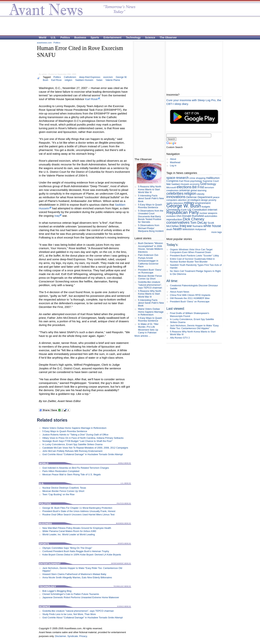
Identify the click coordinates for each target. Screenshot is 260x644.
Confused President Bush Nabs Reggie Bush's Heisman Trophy (76, 551)
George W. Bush (184, 206)
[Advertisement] (128, 26)
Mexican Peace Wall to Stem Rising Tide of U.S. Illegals (71, 474)
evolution (171, 216)
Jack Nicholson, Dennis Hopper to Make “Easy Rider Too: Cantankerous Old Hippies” (194, 327)
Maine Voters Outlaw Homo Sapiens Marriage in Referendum (74, 428)
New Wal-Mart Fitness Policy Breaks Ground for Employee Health (77, 528)
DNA (179, 216)
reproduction (174, 219)
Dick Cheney (194, 219)
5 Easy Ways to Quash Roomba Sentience (65, 431)
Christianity (173, 210)
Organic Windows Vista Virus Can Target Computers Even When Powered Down (191, 251)
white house (212, 226)
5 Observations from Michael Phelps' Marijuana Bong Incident (151, 228)
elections (184, 187)
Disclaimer (60, 636)
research (182, 178)
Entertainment (112, 37)
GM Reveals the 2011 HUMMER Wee (190, 298)
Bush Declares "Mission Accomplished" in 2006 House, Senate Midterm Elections (150, 247)
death (169, 229)
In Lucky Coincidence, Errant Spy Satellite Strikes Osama (72, 444)
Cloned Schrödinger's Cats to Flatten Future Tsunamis (71, 594)
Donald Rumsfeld (193, 216)
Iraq (57, 216)
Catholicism (70, 77)
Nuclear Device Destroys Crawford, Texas (64, 488)
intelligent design (199, 200)
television (189, 229)
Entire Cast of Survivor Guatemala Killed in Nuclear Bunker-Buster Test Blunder (192, 260)
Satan (99, 80)
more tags (217, 232)
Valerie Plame (113, 80)
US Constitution (197, 210)
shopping (201, 178)
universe (184, 190)
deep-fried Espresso (90, 77)
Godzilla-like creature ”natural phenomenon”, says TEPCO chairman (78, 611)
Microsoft (171, 187)
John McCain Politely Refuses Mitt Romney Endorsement (72, 451)
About (173, 159)
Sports (95, 37)
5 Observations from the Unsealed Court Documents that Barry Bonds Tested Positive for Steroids (151, 216)
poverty (212, 200)
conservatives (178, 222)
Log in (173, 165)
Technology (133, 37)
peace (216, 197)
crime (192, 178)
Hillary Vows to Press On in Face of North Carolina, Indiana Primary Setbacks (83, 438)
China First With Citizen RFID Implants (190, 295)
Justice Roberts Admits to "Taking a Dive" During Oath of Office (75, 435)
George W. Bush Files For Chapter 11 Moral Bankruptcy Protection (77, 508)
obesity (201, 194)
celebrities (175, 193)
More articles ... (142, 336)
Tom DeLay (199, 223)
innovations (176, 197)
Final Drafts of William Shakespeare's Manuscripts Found (189, 315)
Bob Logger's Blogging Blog (57, 591)
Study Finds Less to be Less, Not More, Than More (69, 614)
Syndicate (73, 636)
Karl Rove (57, 80)
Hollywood (201, 229)
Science (150, 37)
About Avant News (179, 292)
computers (172, 200)
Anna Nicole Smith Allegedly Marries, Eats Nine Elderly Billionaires (77, 577)
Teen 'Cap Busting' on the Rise (58, 494)
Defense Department (199, 197)
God (203, 184)
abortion (182, 200)
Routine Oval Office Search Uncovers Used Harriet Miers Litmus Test (78, 515)
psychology (196, 181)
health (178, 229)
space (171, 178)
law (169, 184)
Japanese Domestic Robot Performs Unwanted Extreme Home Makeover (81, 597)
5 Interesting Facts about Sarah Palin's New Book (151, 198)
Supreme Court (211, 181)
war (189, 226)
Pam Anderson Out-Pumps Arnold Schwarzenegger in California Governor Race (148, 261)
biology (212, 184)
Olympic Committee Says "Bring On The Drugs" (67, 548)
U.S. (53, 37)
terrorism (209, 187)
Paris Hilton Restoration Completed (61, 471)
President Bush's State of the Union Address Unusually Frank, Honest (79, 511)
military (189, 203)
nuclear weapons (208, 213)
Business (80, 37)
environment (203, 203)
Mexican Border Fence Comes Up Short (63, 491)
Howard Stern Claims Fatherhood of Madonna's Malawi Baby (74, 574)
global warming (199, 190)
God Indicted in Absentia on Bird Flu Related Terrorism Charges (76, 468)
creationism (172, 190)
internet (212, 210)
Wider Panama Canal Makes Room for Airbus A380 (69, 531)
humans (198, 226)
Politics (65, 37)
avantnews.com (44, 43)
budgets (206, 207)
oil (188, 200)
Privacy (83, 636)
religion (68, 80)
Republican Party (183, 212)
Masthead (175, 162)
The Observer (168, 37)
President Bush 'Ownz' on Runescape (150, 271)
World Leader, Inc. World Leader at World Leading (69, 534)
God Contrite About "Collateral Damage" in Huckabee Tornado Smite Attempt (82, 454)
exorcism (108, 77)
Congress (172, 181)
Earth (184, 210)
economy (195, 184)
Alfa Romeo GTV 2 (180, 338)
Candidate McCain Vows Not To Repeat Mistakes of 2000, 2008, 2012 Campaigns (85, 448)
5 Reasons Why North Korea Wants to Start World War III (149, 189)
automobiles (211, 216)
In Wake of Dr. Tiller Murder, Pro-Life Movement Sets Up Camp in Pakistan (148, 328)
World (43, 37)
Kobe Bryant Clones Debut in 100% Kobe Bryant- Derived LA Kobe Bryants (82, 555)
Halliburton (213, 178)
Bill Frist (198, 187)
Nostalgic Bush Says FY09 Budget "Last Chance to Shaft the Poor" (77, 441)
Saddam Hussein (84, 80)
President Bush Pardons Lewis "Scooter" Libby (194, 256)
